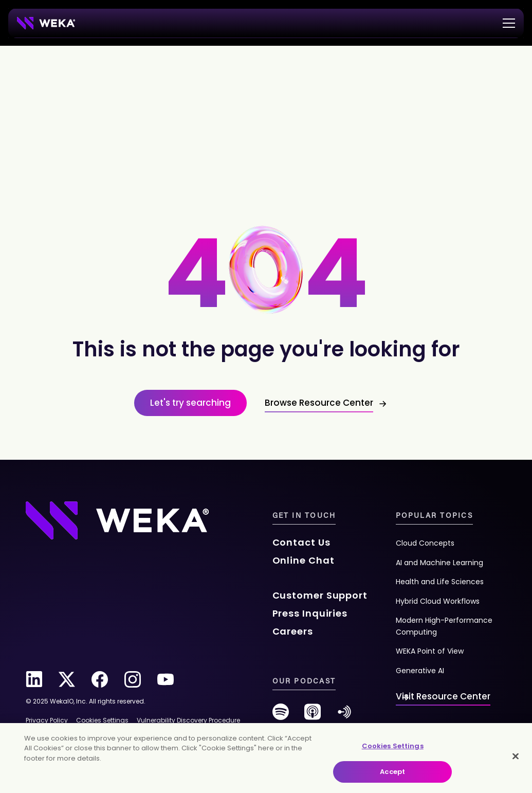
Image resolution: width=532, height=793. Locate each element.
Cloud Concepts (425, 543)
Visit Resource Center (443, 696)
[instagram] (133, 679)
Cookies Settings (393, 746)
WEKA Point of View (430, 651)
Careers (293, 631)
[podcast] (313, 716)
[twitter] (67, 679)
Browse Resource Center (319, 403)
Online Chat (304, 560)
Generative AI (420, 671)
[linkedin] (34, 679)
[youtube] (166, 679)
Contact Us (301, 542)
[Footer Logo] (117, 519)
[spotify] (281, 716)
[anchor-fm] (344, 716)
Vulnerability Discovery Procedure (188, 720)
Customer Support (320, 595)
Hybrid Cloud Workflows (438, 601)
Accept (392, 772)
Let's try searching (190, 403)
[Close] (516, 756)
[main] (266, 758)
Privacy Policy (47, 720)
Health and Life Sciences (440, 582)
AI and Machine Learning (439, 563)
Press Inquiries (310, 613)
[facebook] (100, 679)
